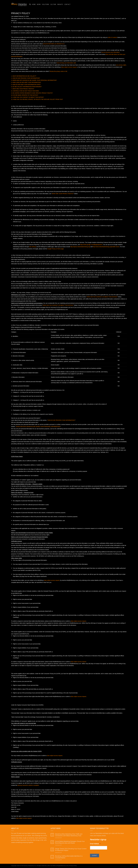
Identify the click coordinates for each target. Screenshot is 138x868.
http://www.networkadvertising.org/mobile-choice (106, 247)
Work (39, 4)
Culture (53, 4)
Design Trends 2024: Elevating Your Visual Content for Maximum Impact (71, 850)
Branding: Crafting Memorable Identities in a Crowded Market (69, 857)
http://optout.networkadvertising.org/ (80, 247)
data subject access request (24, 818)
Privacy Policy (73, 866)
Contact (67, 4)
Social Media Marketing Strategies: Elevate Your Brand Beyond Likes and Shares (70, 842)
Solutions (45, 4)
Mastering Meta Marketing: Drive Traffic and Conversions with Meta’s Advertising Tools (69, 835)
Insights (60, 4)
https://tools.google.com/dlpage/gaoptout (91, 245)
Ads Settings (33, 247)
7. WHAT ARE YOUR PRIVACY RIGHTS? (23, 89)
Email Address (95, 844)
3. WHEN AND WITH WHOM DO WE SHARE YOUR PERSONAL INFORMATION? (34, 80)
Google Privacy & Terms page (56, 249)
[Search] (30, 4)
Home (34, 4)
